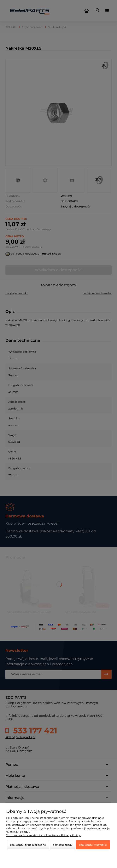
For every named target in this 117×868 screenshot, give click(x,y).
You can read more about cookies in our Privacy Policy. (43, 835)
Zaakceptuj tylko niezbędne (28, 845)
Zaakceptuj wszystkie (93, 845)
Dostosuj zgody (63, 845)
